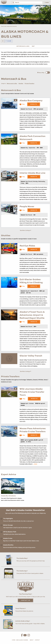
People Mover (27, 207)
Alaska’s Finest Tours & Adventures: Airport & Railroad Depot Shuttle (32, 315)
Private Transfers (29, 84)
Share (9, 41)
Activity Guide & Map (23, 621)
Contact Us (25, 600)
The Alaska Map (22, 558)
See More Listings (25, 230)
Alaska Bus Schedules (8, 496)
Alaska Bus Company (31, 101)
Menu (47, 3)
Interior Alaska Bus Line (32, 173)
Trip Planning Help (26, 594)
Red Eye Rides (27, 246)
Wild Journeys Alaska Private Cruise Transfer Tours (32, 392)
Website (34, 104)
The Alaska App (22, 571)
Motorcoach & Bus (23, 46)
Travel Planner (21, 609)
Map (33, 46)
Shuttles (21, 84)
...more (35, 464)
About (32, 640)
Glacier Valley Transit (31, 356)
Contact (37, 640)
